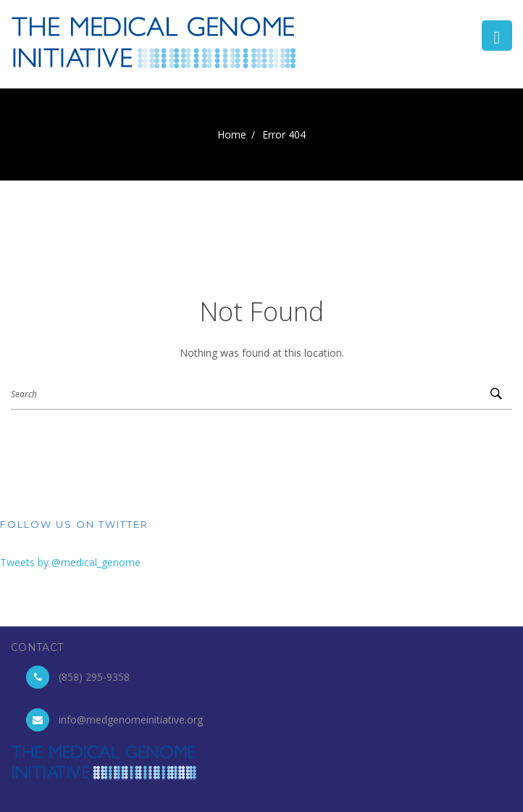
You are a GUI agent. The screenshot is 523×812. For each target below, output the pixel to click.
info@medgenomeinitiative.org (131, 720)
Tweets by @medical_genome (70, 562)
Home (232, 134)
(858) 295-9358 (94, 677)
